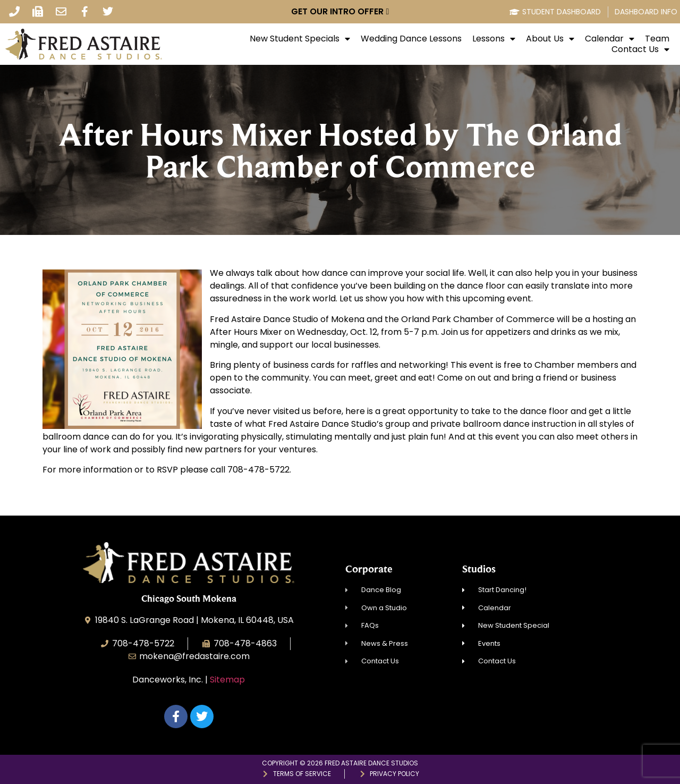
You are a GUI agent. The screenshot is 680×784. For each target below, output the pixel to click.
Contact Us (640, 49)
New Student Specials (300, 39)
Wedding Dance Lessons (411, 39)
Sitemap (227, 680)
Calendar (610, 39)
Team (657, 39)
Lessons (494, 39)
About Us (550, 39)
